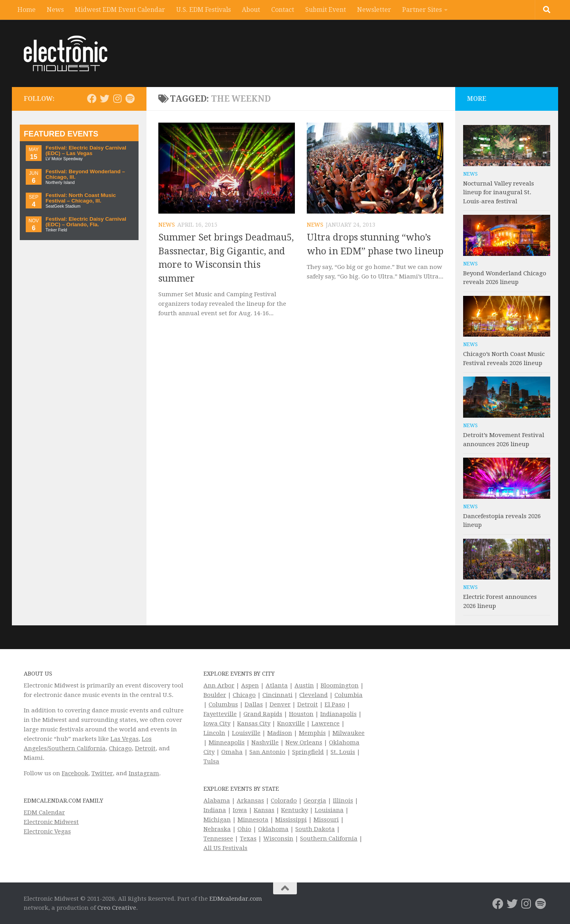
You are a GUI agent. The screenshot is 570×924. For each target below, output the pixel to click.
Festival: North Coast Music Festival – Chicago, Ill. (81, 198)
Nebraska (217, 829)
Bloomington (340, 685)
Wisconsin (278, 839)
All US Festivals (225, 848)
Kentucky (294, 810)
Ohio (244, 829)
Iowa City (217, 723)
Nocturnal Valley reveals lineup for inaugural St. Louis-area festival (499, 192)
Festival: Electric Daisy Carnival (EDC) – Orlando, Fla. (86, 222)
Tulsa (211, 761)
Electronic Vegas (47, 831)
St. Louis (343, 752)
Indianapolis (338, 714)
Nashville (265, 742)
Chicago (120, 748)
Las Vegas (124, 739)
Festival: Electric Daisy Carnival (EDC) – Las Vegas (86, 151)
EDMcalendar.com (236, 899)
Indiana (215, 810)
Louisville (246, 733)
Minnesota (253, 820)
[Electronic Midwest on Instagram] (117, 98)
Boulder (215, 695)
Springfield (308, 752)
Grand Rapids (263, 714)
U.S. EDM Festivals (203, 10)
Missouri (326, 820)
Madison (280, 733)
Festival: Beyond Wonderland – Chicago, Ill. (85, 174)
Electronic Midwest (51, 822)
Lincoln (214, 733)
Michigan (217, 820)
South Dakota (315, 829)
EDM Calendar (44, 812)
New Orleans (304, 742)
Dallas (254, 704)
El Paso (335, 704)
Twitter (102, 773)
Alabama (217, 801)
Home (27, 10)
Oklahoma (273, 829)
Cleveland (313, 695)
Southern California (329, 839)
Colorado (284, 801)
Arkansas (250, 801)
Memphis (312, 733)
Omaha (232, 752)
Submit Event (326, 10)
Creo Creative (117, 908)
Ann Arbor (219, 685)
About (251, 10)
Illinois (343, 801)
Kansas (264, 810)
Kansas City (254, 723)
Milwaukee (349, 733)
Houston (301, 714)
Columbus (223, 704)
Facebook (75, 773)
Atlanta (277, 685)
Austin (304, 685)
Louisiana (329, 810)
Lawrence (326, 723)
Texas (248, 839)
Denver (280, 704)
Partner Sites (422, 10)
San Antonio (267, 752)
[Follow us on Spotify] (130, 98)
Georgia (315, 801)
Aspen (250, 685)
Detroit (145, 748)
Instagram (144, 773)
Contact (283, 10)
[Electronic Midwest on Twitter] (104, 98)
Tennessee (218, 839)
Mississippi (291, 820)
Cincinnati (277, 695)
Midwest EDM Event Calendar (120, 10)
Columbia (349, 695)
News (55, 10)
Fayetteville (220, 714)
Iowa (240, 810)
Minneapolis (227, 742)
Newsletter (374, 10)
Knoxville (291, 723)
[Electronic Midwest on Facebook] (92, 98)
